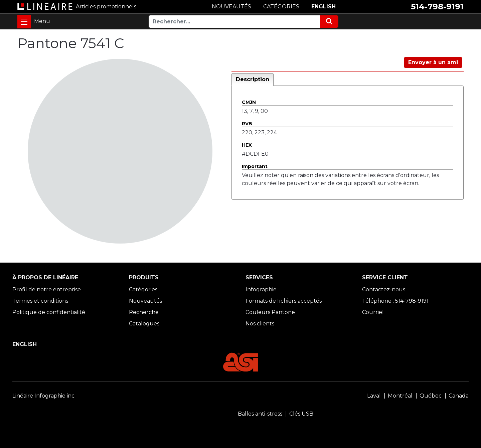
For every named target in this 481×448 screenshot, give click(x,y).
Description (253, 79)
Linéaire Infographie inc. (44, 396)
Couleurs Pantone (270, 312)
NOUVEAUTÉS (231, 7)
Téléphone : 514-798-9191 (395, 301)
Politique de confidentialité (49, 312)
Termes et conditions (40, 301)
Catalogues (144, 324)
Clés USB (301, 414)
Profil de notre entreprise (47, 289)
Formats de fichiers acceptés (284, 301)
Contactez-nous (384, 289)
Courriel (373, 312)
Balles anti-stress (260, 414)
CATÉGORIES (281, 7)
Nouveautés (145, 301)
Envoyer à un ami (433, 62)
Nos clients (260, 324)
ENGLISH (324, 7)
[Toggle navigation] (24, 22)
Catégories (143, 289)
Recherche (144, 312)
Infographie (261, 289)
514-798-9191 (437, 7)
